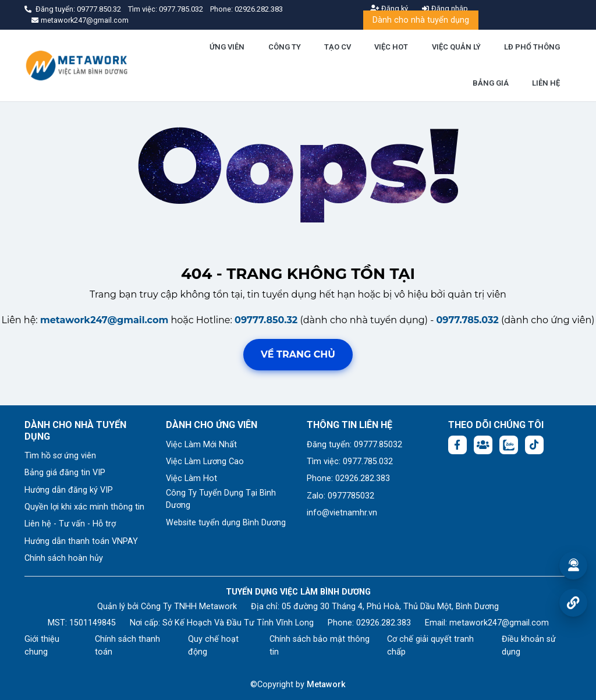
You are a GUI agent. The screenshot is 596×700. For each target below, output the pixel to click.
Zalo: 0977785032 (340, 496)
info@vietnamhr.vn (342, 513)
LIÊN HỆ (546, 83)
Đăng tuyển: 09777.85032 (354, 445)
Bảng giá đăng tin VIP (65, 473)
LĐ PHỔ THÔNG (532, 47)
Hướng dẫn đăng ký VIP (69, 490)
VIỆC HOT (391, 47)
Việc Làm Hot (191, 478)
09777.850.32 (100, 9)
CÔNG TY (285, 47)
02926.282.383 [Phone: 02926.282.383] (384, 623)
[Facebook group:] (483, 445)
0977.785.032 (182, 9)
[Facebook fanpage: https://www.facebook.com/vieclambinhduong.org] (457, 445)
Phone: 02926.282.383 (348, 478)
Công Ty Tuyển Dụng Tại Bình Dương (221, 499)
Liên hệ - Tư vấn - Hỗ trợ (70, 524)
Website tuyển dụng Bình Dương (226, 523)
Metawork (326, 685)
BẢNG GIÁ (491, 83)
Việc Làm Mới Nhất (201, 445)
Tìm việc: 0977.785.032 (350, 462)
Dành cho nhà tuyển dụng (421, 20)
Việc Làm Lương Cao (205, 462)
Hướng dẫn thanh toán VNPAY (81, 541)
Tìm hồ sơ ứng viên (60, 456)
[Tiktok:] (534, 445)
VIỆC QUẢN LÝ (456, 47)
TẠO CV (338, 47)
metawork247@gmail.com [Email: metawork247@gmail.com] (499, 623)
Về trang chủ (298, 354)
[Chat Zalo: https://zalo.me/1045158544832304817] (509, 445)
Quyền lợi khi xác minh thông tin (84, 507)
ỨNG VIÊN (227, 47)
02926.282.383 (259, 9)
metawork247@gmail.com (104, 320)
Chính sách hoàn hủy (64, 558)
